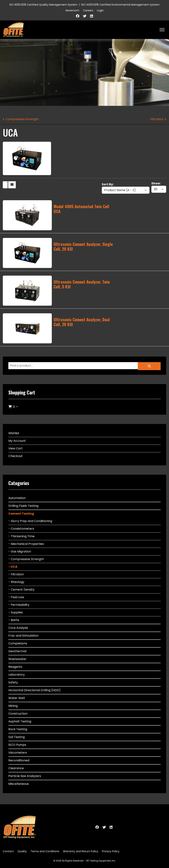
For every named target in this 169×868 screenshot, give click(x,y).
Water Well (17, 698)
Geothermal (17, 651)
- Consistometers (21, 529)
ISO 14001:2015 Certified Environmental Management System (120, 5)
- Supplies (16, 612)
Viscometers (18, 753)
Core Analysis (18, 628)
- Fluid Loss (16, 597)
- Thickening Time (21, 536)
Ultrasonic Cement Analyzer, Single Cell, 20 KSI (83, 246)
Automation (17, 498)
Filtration (157, 119)
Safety (13, 682)
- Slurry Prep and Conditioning (30, 521)
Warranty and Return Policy (81, 851)
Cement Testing (21, 514)
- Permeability (19, 605)
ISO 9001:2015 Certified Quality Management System (43, 5)
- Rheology (16, 582)
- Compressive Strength (26, 559)
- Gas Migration (20, 551)
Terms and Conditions (45, 851)
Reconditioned (19, 760)
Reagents (15, 667)
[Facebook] (78, 16)
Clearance (16, 768)
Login (100, 10)
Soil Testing (17, 737)
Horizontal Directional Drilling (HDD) (34, 690)
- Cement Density (21, 590)
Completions (18, 643)
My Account (17, 441)
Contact (8, 851)
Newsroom (72, 10)
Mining (13, 706)
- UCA (13, 567)
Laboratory (17, 675)
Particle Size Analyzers (25, 776)
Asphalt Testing (20, 721)
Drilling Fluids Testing (23, 506)
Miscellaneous (19, 784)
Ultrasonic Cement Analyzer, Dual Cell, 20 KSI (82, 322)
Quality (22, 851)
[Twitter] (85, 16)
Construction (18, 714)
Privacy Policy (111, 851)
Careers (88, 10)
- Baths (14, 620)
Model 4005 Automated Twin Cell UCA (81, 209)
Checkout (16, 456)
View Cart (16, 448)
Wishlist (14, 433)
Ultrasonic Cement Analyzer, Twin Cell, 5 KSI (82, 284)
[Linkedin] (92, 16)
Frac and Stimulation (23, 636)
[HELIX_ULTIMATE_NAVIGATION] (162, 30)
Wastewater (17, 659)
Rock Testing (18, 729)
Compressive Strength (22, 119)
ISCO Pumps (17, 745)
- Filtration (16, 574)
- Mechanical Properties (26, 544)
